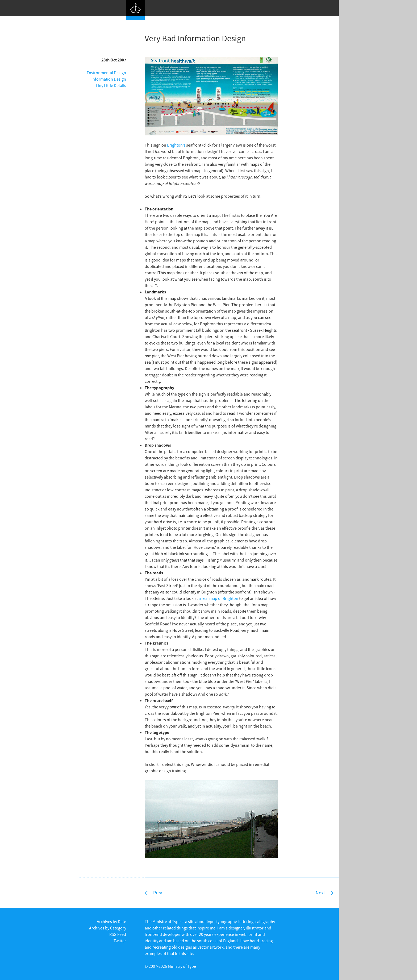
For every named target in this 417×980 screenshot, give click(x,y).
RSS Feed (118, 934)
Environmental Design (106, 73)
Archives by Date (111, 921)
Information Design (109, 79)
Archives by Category (108, 928)
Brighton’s (176, 145)
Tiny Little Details (111, 85)
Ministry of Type (182, 966)
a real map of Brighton (218, 598)
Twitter (120, 941)
